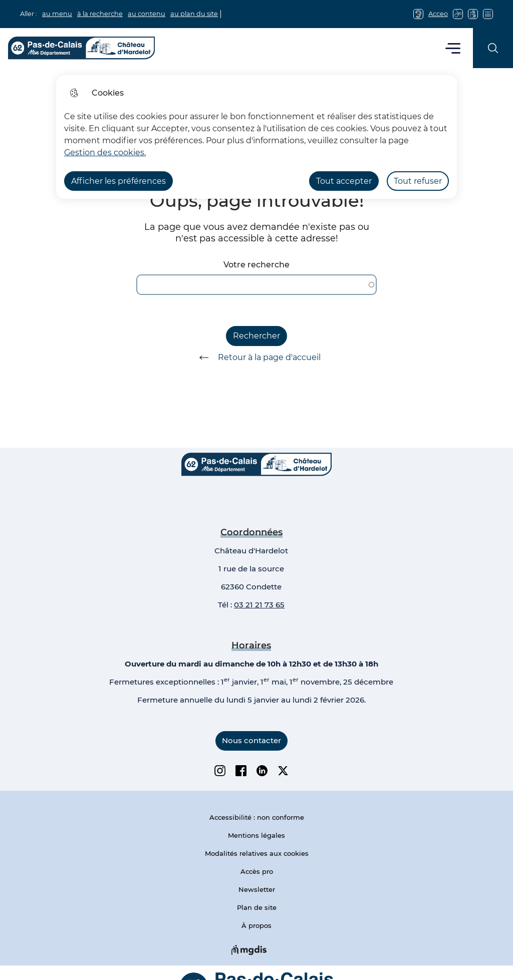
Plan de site (257, 907)
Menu (453, 48)
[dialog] (256, 137)
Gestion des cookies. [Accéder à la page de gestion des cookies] (105, 152)
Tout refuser (418, 181)
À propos (256, 925)
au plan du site (194, 14)
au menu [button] (57, 14)
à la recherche (100, 14)
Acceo (438, 14)
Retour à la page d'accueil (256, 358)
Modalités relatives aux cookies (257, 853)
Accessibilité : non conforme (257, 817)
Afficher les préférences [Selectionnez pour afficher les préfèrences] (118, 181)
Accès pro (257, 871)
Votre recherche (256, 265)
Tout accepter (344, 181)
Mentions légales (256, 835)
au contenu (147, 14)
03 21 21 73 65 (259, 605)
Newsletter (257, 889)
